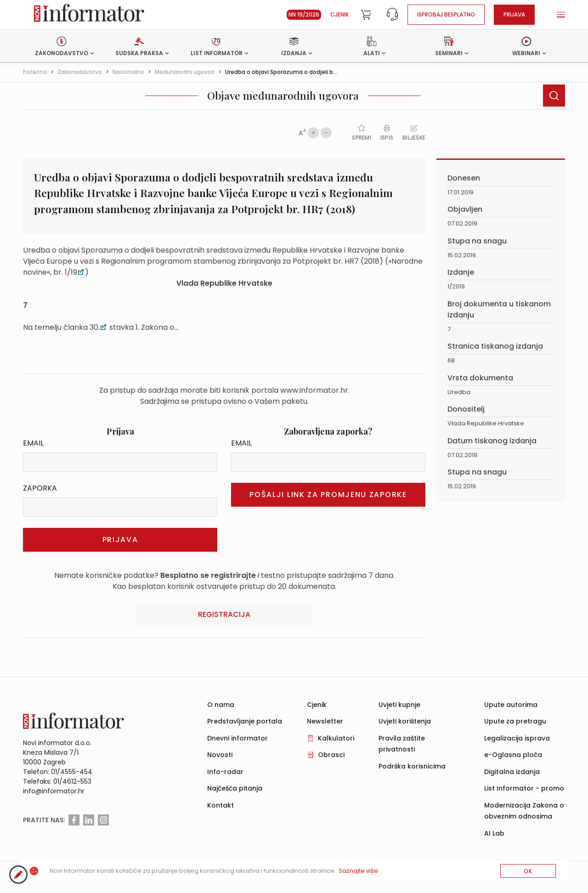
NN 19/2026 (304, 14)
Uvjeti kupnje (399, 705)
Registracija (224, 614)
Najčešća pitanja (235, 788)
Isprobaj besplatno (446, 14)
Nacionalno (128, 72)
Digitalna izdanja (512, 772)
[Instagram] (103, 820)
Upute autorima (511, 705)
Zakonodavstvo (80, 72)
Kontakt (220, 805)
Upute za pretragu (515, 721)
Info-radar (225, 772)
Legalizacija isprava (517, 738)
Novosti (220, 755)
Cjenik (339, 14)
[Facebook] (74, 820)
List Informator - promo (524, 788)
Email (33, 443)
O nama (221, 705)
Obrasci (331, 755)
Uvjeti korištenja (405, 721)
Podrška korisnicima (412, 766)
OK (528, 871)
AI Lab (494, 833)
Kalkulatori (336, 738)
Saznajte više (358, 871)
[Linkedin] (89, 820)
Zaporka (40, 488)
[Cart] (366, 15)
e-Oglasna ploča (513, 755)
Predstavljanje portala (245, 721)
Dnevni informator (237, 738)
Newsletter (325, 721)
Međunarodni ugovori (185, 72)
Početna (35, 72)
